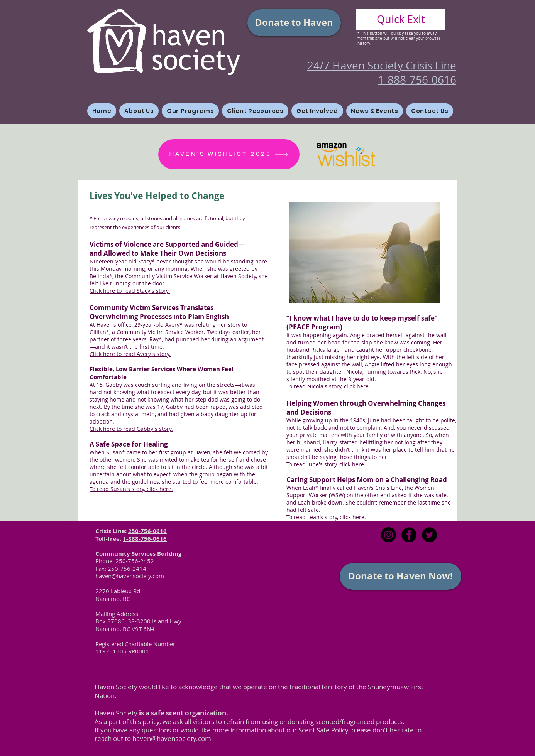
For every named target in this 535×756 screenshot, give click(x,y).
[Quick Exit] (401, 19)
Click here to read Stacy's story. (130, 291)
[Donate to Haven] (294, 23)
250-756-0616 (147, 531)
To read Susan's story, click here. (131, 489)
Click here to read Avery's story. (130, 354)
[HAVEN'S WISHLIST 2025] (229, 154)
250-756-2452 (135, 561)
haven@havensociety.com (172, 738)
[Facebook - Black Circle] (409, 535)
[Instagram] (389, 535)
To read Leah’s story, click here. (326, 517)
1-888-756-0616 (145, 539)
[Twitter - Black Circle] (429, 535)
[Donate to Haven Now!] (400, 576)
